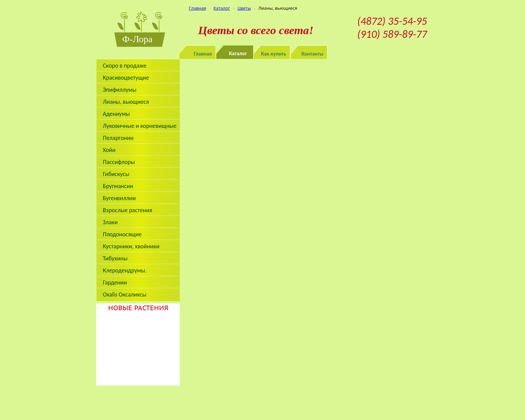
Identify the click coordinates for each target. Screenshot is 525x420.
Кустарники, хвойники (131, 246)
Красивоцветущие (126, 78)
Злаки (110, 222)
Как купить (274, 54)
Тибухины (115, 258)
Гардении (115, 282)
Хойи (109, 150)
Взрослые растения (128, 210)
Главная (203, 54)
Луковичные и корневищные (140, 126)
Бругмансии (118, 186)
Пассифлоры (119, 162)
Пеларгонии (118, 138)
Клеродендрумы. (125, 270)
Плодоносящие (122, 234)
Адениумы (116, 114)
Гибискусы (116, 174)
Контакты (312, 54)
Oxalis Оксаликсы (125, 295)
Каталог (238, 53)
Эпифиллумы (120, 90)
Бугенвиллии (119, 198)
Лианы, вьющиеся (126, 102)
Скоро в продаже (125, 66)
